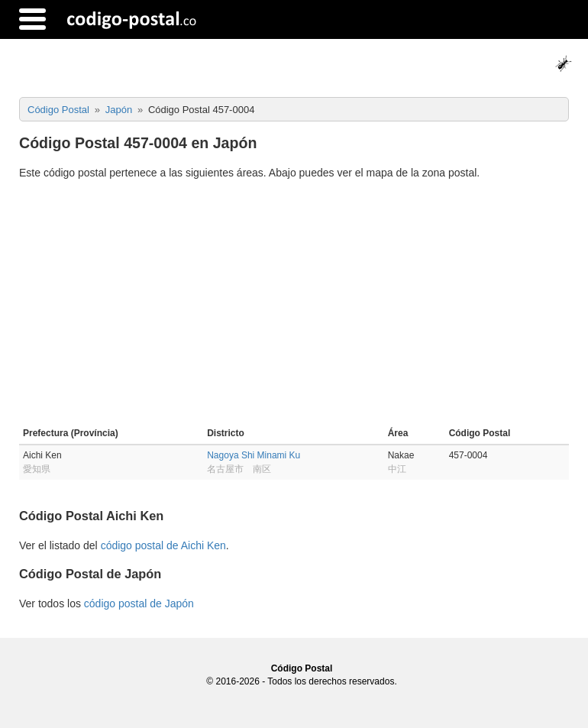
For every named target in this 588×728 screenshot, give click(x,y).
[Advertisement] (294, 306)
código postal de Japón (139, 603)
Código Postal (302, 668)
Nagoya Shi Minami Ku (254, 455)
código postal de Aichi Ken (163, 545)
